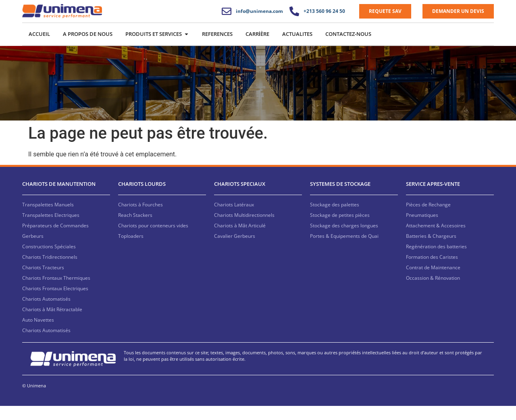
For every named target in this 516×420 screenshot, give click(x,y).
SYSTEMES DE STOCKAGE (340, 198)
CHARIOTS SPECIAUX (240, 198)
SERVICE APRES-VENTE (433, 198)
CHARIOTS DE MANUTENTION (59, 198)
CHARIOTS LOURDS (142, 198)
